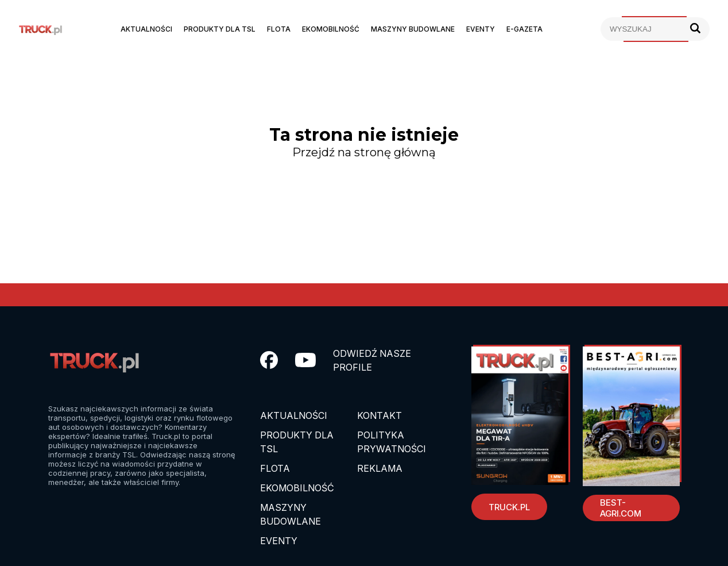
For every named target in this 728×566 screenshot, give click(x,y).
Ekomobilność (331, 29)
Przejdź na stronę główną (364, 152)
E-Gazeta (524, 29)
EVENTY (279, 541)
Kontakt (380, 415)
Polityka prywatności (392, 442)
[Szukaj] (695, 29)
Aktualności (146, 29)
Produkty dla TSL (220, 29)
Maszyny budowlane (413, 29)
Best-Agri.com (621, 508)
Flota (279, 29)
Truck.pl (509, 507)
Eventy (481, 29)
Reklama (380, 468)
